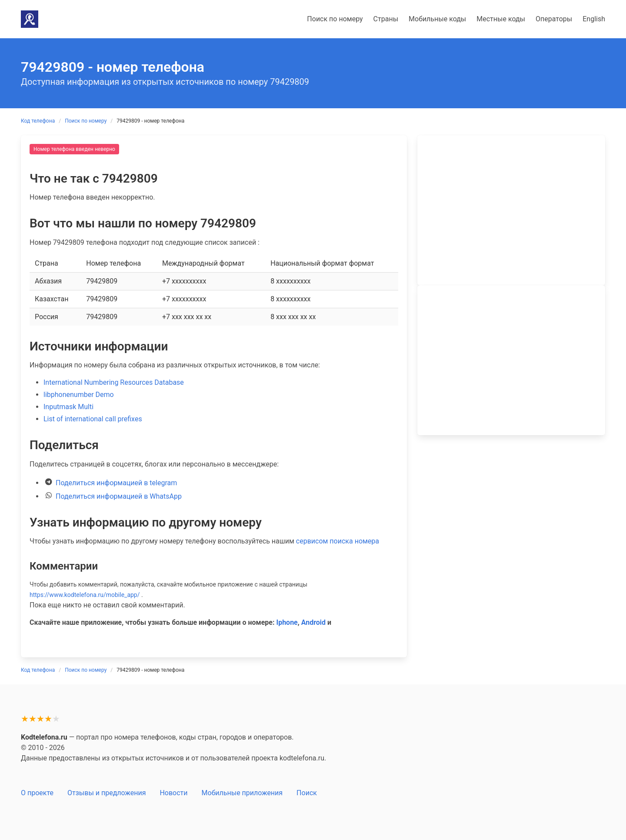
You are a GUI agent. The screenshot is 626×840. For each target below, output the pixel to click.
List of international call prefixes (93, 419)
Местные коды (501, 19)
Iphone (287, 622)
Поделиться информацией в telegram (116, 483)
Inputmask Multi (68, 407)
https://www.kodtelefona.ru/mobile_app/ (85, 595)
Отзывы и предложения (107, 793)
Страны (386, 19)
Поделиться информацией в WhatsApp (119, 496)
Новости (173, 793)
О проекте (37, 793)
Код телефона (38, 121)
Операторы (554, 19)
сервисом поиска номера (338, 541)
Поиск (307, 793)
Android (313, 622)
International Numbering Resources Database (114, 382)
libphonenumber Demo (79, 395)
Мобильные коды (437, 19)
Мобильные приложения (242, 793)
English (594, 19)
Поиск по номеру (335, 19)
